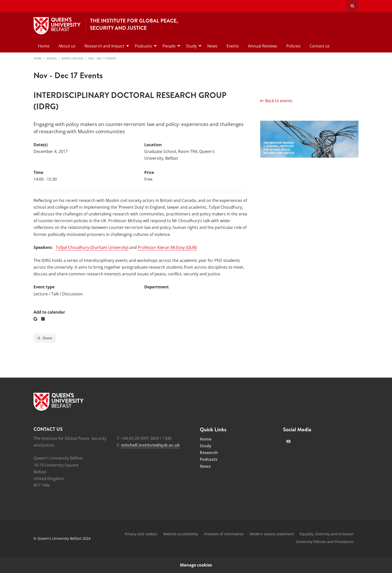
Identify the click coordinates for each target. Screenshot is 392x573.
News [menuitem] (212, 46)
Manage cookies (196, 565)
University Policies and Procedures (325, 542)
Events (52, 58)
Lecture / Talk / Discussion (58, 294)
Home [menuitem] (44, 46)
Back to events (276, 101)
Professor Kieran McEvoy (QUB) (167, 247)
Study (205, 446)
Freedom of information (224, 534)
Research (209, 453)
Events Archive (72, 58)
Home (38, 58)
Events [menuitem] (233, 46)
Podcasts (209, 459)
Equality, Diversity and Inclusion (327, 534)
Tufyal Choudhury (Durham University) (92, 247)
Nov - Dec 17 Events (102, 58)
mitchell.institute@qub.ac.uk (150, 445)
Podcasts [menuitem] (143, 46)
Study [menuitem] (191, 46)
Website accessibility (181, 534)
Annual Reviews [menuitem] (263, 46)
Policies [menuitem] (293, 46)
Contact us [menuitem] (320, 46)
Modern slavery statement (272, 534)
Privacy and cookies (141, 534)
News (205, 466)
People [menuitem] (169, 46)
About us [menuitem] (67, 46)
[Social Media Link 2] (288, 441)
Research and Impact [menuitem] (104, 46)
